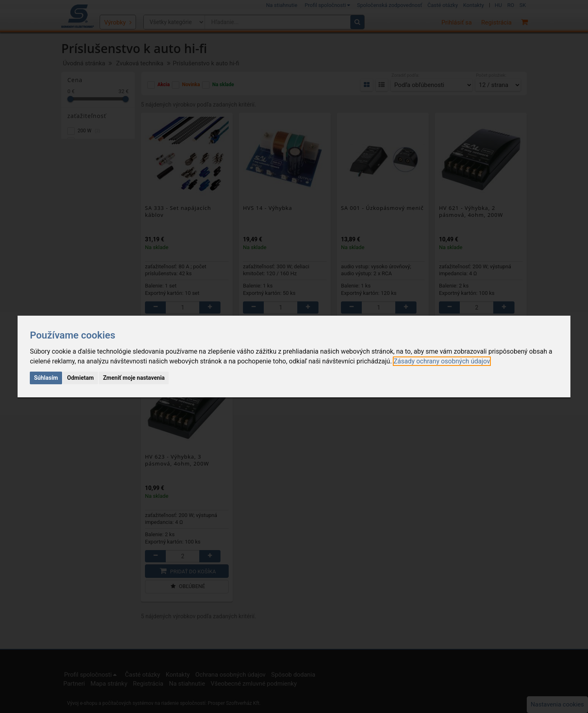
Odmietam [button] (80, 378)
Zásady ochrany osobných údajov (442, 361)
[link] (442, 361)
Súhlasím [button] (46, 378)
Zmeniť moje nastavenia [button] (134, 378)
